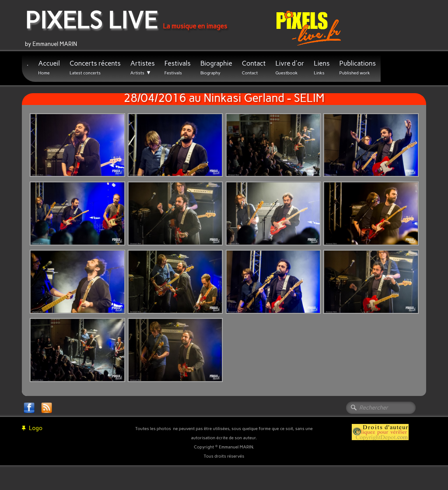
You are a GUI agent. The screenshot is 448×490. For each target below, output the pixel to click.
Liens (322, 68)
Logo (32, 428)
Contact (254, 68)
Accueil (49, 68)
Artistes (143, 68)
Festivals (178, 68)
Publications (357, 68)
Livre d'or (290, 68)
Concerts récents (95, 68)
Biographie (216, 68)
